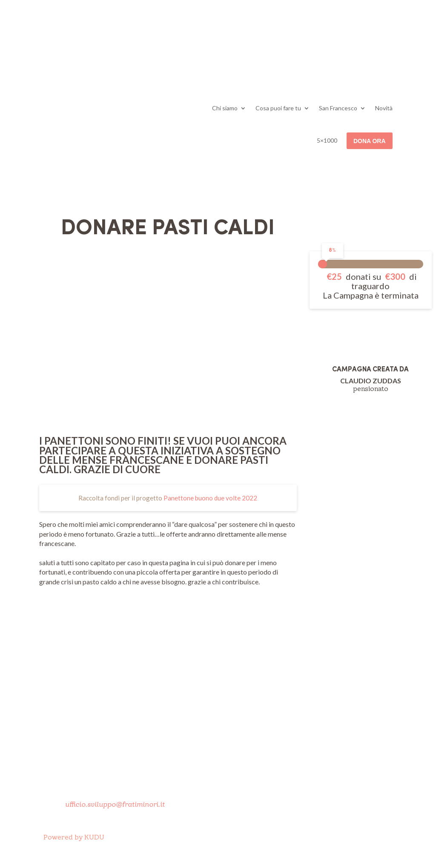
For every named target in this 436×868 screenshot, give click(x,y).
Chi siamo (225, 108)
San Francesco (338, 108)
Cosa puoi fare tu (278, 108)
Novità (384, 108)
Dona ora (370, 141)
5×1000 (327, 140)
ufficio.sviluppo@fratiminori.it (115, 805)
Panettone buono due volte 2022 (210, 498)
